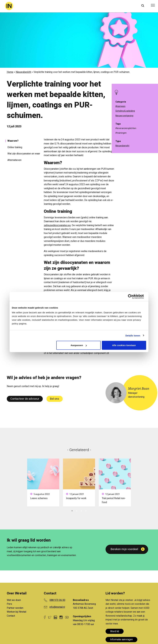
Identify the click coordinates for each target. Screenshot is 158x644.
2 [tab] (77, 510)
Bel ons (55, 399)
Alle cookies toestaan (124, 345)
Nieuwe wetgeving (124, 116)
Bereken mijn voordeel (124, 549)
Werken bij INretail (17, 612)
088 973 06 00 (57, 600)
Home (10, 72)
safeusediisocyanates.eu (57, 225)
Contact (11, 616)
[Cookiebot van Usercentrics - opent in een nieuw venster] (133, 296)
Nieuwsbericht (23, 72)
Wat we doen (14, 600)
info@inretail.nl (57, 607)
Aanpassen (79, 345)
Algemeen (120, 106)
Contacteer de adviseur (25, 399)
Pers (9, 604)
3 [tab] (81, 510)
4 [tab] (86, 510)
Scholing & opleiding (125, 111)
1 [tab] (72, 510)
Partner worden (15, 608)
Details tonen (133, 335)
